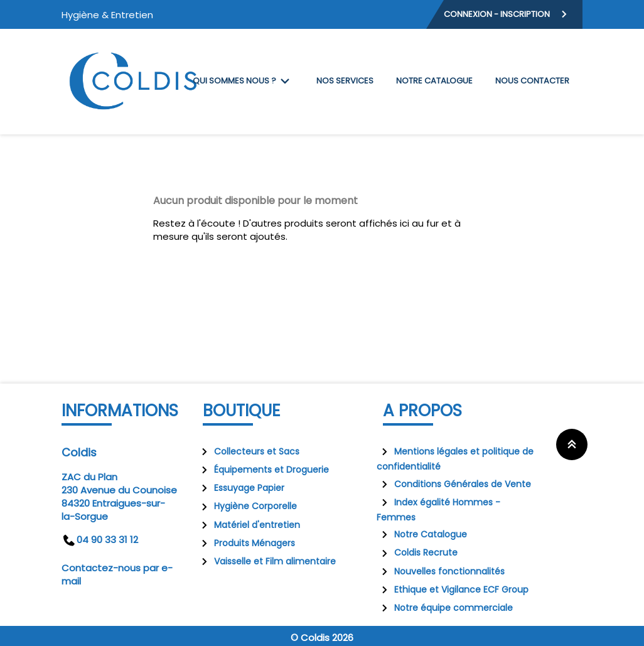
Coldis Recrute (417, 552)
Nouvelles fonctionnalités (441, 571)
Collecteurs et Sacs (248, 451)
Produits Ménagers (246, 543)
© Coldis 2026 (322, 638)
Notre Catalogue (422, 534)
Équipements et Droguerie (263, 470)
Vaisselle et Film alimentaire (266, 561)
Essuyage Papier (240, 488)
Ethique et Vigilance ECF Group (453, 589)
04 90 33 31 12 (100, 540)
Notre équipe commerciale (445, 608)
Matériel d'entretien (248, 525)
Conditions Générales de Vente (454, 484)
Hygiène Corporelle (247, 506)
